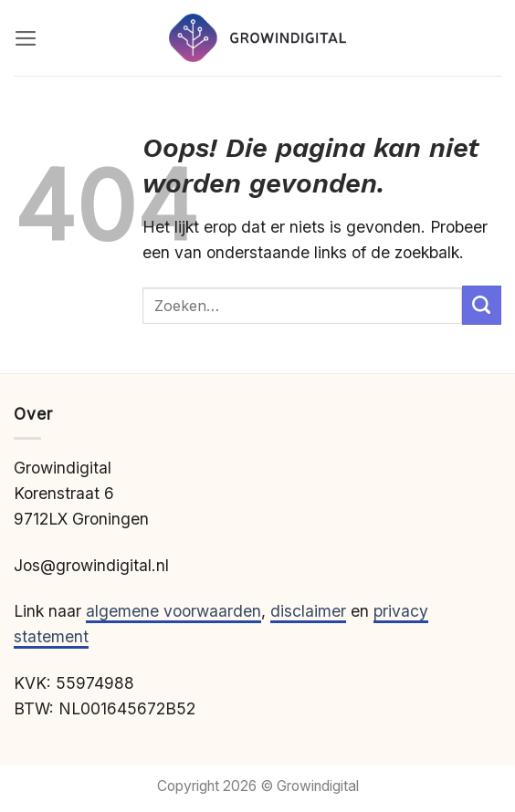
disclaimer (308, 611)
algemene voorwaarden (173, 611)
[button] (26, 38)
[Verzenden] (482, 305)
